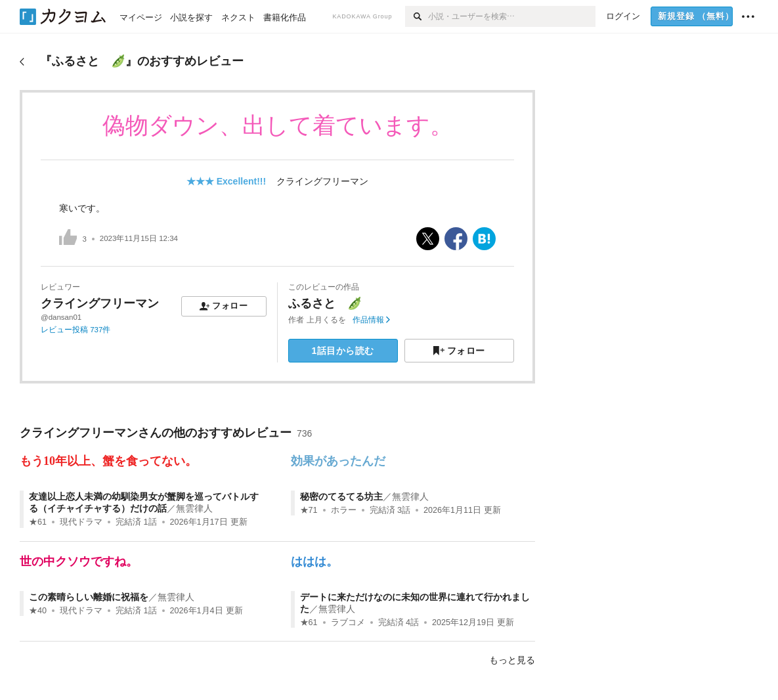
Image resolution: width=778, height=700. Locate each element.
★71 (309, 510)
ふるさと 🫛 (325, 303)
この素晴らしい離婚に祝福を (89, 597)
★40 (38, 611)
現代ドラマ (81, 522)
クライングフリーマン (322, 181)
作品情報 (371, 320)
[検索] (417, 16)
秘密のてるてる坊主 (341, 496)
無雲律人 (194, 508)
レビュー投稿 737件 (76, 330)
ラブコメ (348, 623)
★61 (38, 522)
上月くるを (326, 320)
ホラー (344, 510)
